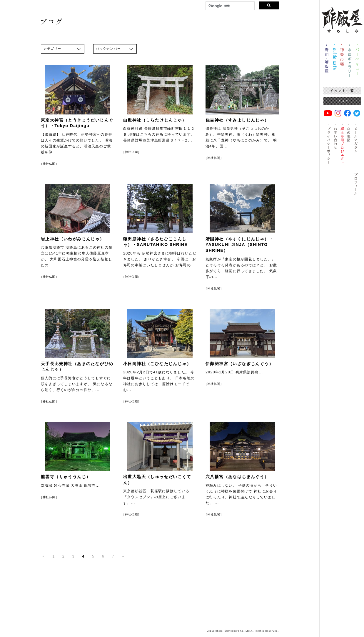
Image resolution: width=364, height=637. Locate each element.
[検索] (229, 6)
